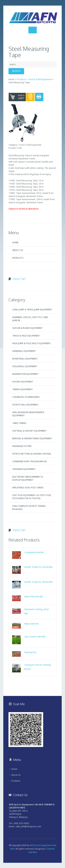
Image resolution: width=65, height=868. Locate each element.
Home (15, 243)
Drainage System (22, 446)
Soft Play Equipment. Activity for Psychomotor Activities (32, 497)
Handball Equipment (24, 351)
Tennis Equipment (23, 389)
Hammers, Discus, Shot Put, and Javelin (30, 319)
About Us (18, 250)
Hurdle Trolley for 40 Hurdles (39, 582)
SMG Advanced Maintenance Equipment (28, 414)
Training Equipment (24, 469)
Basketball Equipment (25, 359)
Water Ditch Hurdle (34, 597)
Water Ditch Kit (31, 624)
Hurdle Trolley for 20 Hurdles (39, 567)
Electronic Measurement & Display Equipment (28, 478)
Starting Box (30, 652)
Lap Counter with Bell (35, 637)
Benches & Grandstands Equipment (32, 438)
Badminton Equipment (25, 374)
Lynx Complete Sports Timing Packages (29, 508)
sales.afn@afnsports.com (28, 826)
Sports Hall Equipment (25, 405)
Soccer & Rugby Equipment (27, 328)
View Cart (19, 279)
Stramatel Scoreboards (26, 397)
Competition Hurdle (34, 552)
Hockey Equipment (23, 382)
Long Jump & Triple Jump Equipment (32, 310)
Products (21, 79)
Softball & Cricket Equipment (29, 431)
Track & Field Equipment (40, 79)
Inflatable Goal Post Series (28, 488)
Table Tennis (19, 423)
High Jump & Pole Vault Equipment (32, 343)
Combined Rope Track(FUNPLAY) (30, 461)
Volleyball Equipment (25, 366)
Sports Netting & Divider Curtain (32, 454)
